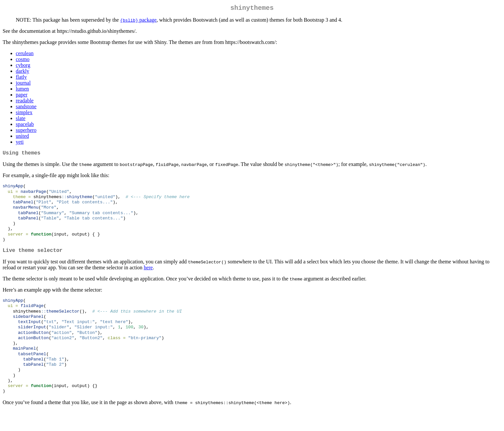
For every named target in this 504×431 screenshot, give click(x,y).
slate (21, 120)
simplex (24, 114)
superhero (26, 131)
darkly (22, 72)
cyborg (23, 66)
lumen (22, 90)
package (138, 21)
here (148, 278)
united (22, 137)
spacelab (25, 125)
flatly (21, 78)
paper (22, 96)
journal (23, 84)
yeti (20, 143)
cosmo (23, 61)
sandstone (26, 108)
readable (25, 102)
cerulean (25, 55)
